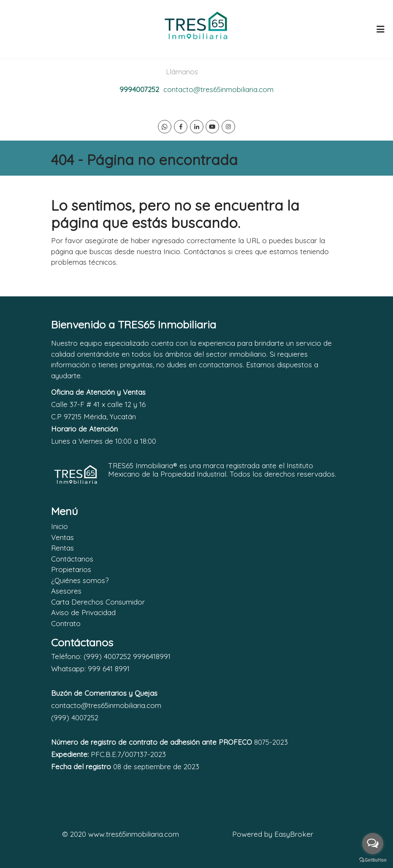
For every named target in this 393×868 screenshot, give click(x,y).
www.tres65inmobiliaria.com (134, 834)
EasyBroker (294, 834)
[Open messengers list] (373, 844)
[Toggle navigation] (380, 29)
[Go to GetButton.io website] (373, 860)
